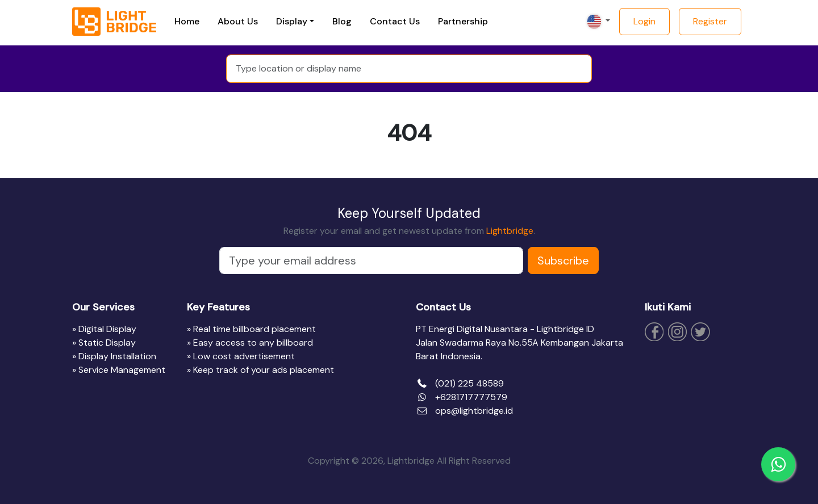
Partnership (463, 21)
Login (644, 21)
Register (710, 21)
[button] (598, 22)
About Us (238, 21)
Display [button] (292, 21)
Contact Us (395, 21)
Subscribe (563, 261)
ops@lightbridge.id (474, 411)
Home (187, 21)
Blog (342, 21)
